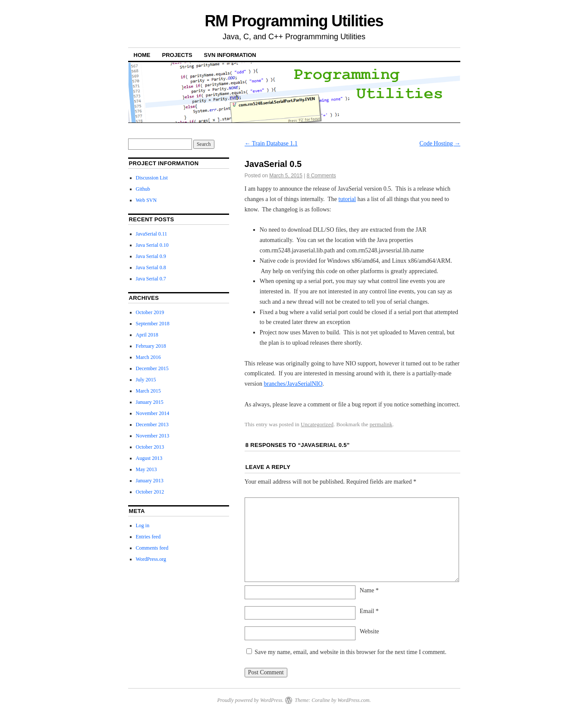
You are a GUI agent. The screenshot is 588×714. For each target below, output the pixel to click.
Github (143, 189)
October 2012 (150, 492)
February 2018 (151, 346)
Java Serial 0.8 (151, 267)
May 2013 (146, 469)
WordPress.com (353, 700)
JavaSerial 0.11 (152, 234)
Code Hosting (440, 143)
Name (369, 590)
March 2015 (148, 391)
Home (142, 55)
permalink (381, 424)
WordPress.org (151, 559)
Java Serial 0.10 (152, 245)
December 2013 (152, 425)
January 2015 (150, 402)
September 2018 (153, 324)
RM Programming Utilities (294, 21)
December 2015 (152, 368)
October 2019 (150, 312)
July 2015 (146, 380)
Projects (177, 55)
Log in (143, 525)
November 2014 (153, 413)
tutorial (347, 199)
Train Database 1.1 (271, 143)
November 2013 (153, 436)
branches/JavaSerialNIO (293, 384)
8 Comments (321, 176)
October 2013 (150, 447)
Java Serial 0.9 (151, 256)
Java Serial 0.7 (151, 279)
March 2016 (148, 357)
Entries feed (148, 537)
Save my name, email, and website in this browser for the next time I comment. (350, 652)
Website (369, 631)
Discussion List (152, 178)
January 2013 (150, 481)
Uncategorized (317, 424)
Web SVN (146, 200)
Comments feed (152, 548)
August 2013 (149, 458)
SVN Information (230, 55)
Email (369, 611)
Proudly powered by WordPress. (250, 700)
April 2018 (147, 335)
